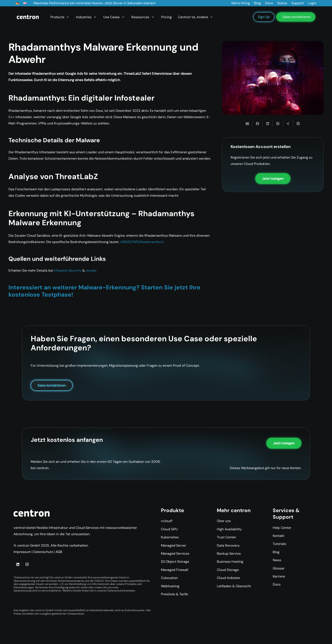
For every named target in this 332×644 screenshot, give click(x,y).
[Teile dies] (257, 124)
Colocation (169, 578)
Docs (277, 584)
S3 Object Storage (175, 562)
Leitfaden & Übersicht (234, 586)
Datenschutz (43, 552)
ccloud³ (167, 521)
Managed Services (175, 553)
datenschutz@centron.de (29, 591)
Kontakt (279, 536)
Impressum (22, 552)
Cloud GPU (169, 529)
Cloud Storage (228, 570)
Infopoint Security (68, 270)
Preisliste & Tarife (174, 594)
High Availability (229, 529)
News (277, 560)
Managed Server (174, 545)
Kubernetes (170, 537)
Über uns (224, 521)
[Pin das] (278, 124)
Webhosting (170, 586)
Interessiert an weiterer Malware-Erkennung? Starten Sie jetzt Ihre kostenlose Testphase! (104, 291)
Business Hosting (230, 562)
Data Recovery (228, 545)
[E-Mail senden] (247, 124)
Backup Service (229, 553)
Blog (276, 552)
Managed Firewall (175, 570)
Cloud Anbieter (229, 578)
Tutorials (279, 544)
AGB (59, 552)
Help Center (282, 528)
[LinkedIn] (18, 564)
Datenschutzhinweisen (121, 591)
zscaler (91, 270)
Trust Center (226, 537)
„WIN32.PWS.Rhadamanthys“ (142, 242)
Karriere (279, 576)
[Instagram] (27, 564)
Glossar (279, 568)
